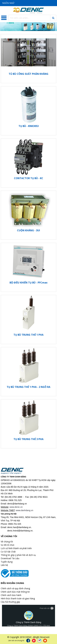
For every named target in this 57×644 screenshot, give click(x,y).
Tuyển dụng (7, 562)
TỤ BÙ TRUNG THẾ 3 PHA (28, 439)
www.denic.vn (16, 507)
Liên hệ (4, 565)
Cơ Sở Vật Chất (8, 552)
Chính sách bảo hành (11, 595)
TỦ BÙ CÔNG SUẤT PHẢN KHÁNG (28, 74)
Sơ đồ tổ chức (8, 545)
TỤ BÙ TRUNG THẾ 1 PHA (28, 335)
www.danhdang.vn (24, 510)
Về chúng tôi (7, 542)
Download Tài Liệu (10, 558)
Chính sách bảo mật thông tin (15, 592)
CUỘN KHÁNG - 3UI (28, 230)
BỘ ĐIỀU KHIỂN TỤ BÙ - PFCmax (28, 283)
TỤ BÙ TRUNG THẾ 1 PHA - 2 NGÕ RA (28, 387)
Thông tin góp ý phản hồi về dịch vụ (18, 555)
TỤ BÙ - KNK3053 (29, 126)
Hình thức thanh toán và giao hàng (18, 598)
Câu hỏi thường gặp (10, 602)
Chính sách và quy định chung (15, 588)
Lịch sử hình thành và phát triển (16, 548)
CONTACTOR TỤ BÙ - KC (29, 178)
